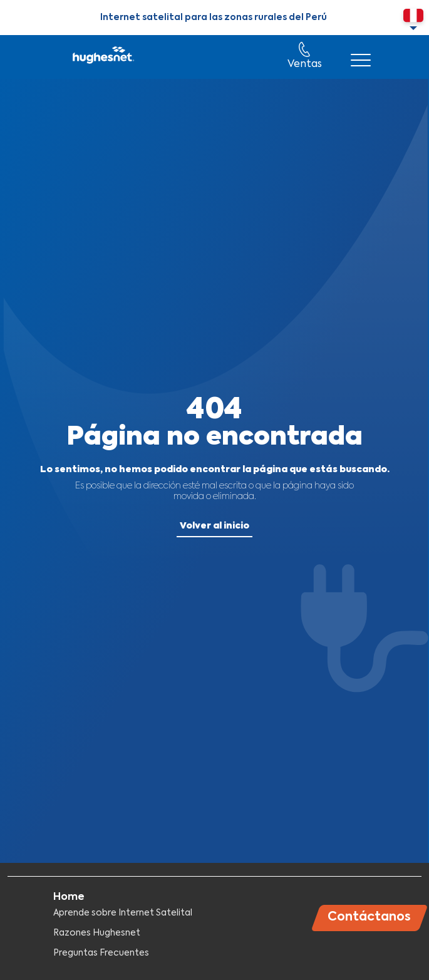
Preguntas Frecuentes (101, 953)
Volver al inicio (214, 526)
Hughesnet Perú (102, 57)
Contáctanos (369, 917)
